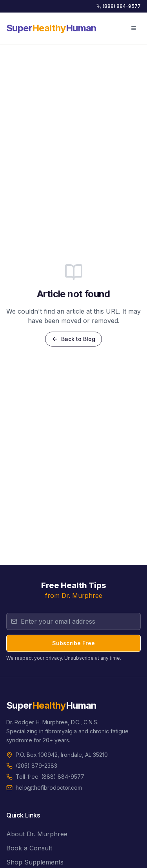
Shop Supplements (35, 862)
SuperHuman (52, 28)
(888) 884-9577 (119, 6)
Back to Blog (73, 339)
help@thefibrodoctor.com (49, 788)
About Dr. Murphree (37, 834)
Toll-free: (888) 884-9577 (50, 777)
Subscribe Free (73, 643)
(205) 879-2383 (36, 766)
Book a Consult (29, 848)
